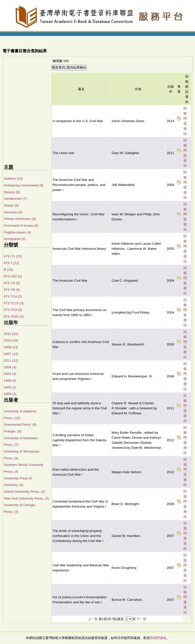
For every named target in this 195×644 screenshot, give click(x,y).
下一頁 (141, 619)
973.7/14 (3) (13, 296)
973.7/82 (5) (13, 276)
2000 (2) (10, 394)
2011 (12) (11, 360)
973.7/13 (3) (13, 310)
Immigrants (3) (15, 239)
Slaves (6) (11, 205)
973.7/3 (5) (12, 283)
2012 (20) (11, 334)
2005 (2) (10, 387)
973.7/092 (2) (14, 316)
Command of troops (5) (21, 226)
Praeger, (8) (13, 431)
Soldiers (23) (13, 179)
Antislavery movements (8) (24, 185)
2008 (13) (11, 347)
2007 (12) (11, 354)
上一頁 (93, 619)
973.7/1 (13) (13, 256)
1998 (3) (10, 381)
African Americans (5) (20, 219)
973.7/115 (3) (14, 303)
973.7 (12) (11, 263)
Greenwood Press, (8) (20, 425)
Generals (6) (13, 212)
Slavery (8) (12, 192)
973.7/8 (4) (12, 290)
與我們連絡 (158, 638)
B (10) (8, 269)
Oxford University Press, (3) (24, 492)
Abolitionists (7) (15, 199)
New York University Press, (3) (26, 498)
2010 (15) (11, 340)
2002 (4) (10, 374)
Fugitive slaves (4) (17, 232)
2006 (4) (10, 367)
